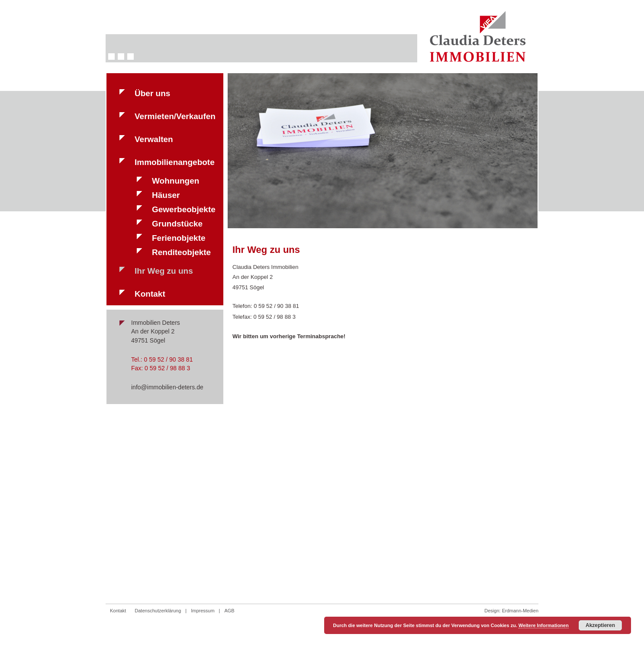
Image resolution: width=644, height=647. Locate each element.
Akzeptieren (600, 625)
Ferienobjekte (179, 238)
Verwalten (154, 139)
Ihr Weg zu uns (164, 271)
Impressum (203, 611)
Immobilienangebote (175, 162)
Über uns (152, 93)
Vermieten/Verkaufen (175, 116)
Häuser (166, 195)
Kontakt (150, 294)
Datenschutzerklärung (158, 611)
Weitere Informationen (544, 625)
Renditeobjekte (181, 252)
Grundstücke (177, 224)
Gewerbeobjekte (184, 209)
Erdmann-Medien (520, 611)
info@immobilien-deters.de (167, 387)
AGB (229, 611)
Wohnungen (175, 181)
